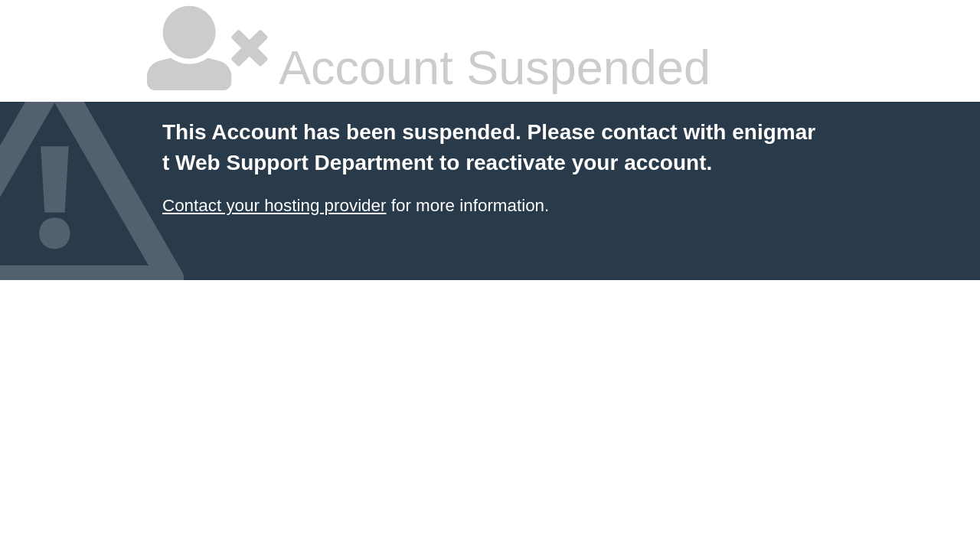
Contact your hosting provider (274, 205)
